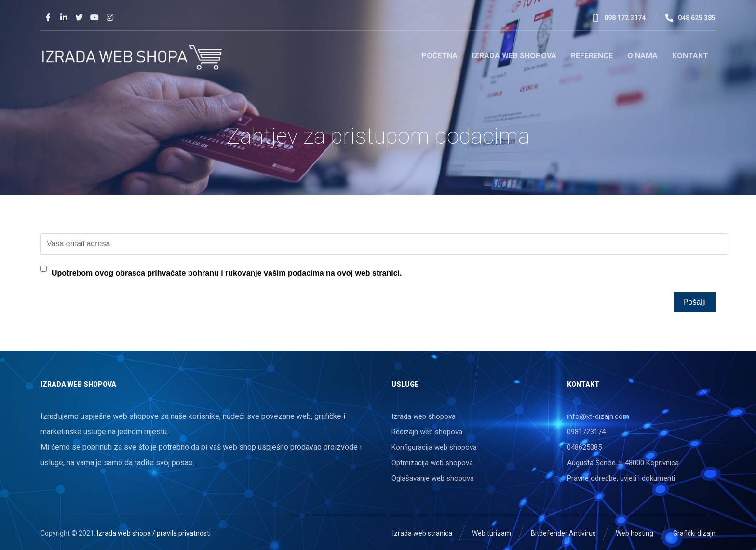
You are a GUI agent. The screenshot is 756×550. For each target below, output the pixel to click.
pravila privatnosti (184, 533)
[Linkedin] (64, 17)
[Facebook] (48, 17)
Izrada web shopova (424, 416)
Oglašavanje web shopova (433, 478)
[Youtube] (94, 17)
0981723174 (586, 432)
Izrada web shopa (124, 533)
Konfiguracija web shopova (434, 447)
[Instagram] (110, 17)
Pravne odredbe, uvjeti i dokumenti (621, 478)
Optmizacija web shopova (432, 463)
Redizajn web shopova (427, 432)
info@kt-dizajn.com (598, 416)
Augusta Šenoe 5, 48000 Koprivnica (623, 463)
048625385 (584, 447)
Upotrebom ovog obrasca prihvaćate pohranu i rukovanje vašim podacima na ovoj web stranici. (227, 273)
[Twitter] (79, 17)
